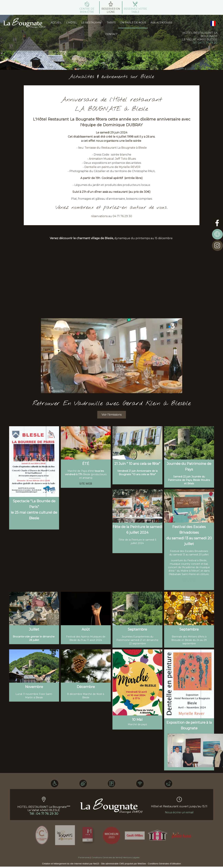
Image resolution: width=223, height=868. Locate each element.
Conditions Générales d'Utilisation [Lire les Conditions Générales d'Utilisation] (164, 864)
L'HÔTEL (72, 23)
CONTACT (111, 34)
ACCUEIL (56, 23)
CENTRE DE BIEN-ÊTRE (87, 10)
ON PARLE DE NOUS (133, 23)
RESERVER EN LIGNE (111, 10)
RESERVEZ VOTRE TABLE (135, 10)
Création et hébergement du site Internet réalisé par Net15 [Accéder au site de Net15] (71, 864)
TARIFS (111, 23)
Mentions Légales (131, 857)
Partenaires (84, 857)
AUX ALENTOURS (161, 23)
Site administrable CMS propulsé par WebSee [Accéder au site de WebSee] (124, 864)
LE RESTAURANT (92, 23)
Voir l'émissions (112, 415)
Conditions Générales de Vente (106, 857)
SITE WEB (189, 580)
